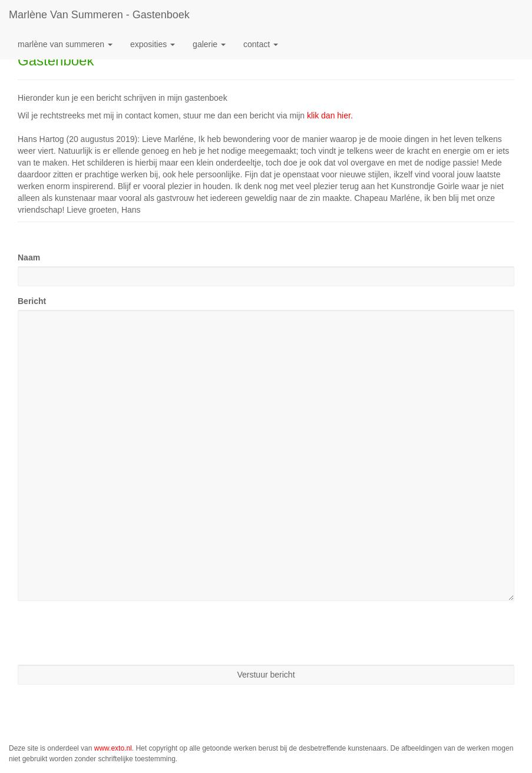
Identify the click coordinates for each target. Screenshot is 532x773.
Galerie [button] (209, 44)
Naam (29, 257)
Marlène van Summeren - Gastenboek (99, 15)
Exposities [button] (153, 44)
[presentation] (107, 633)
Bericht (32, 301)
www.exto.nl (113, 748)
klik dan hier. (330, 115)
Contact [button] (261, 44)
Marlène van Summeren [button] (65, 44)
